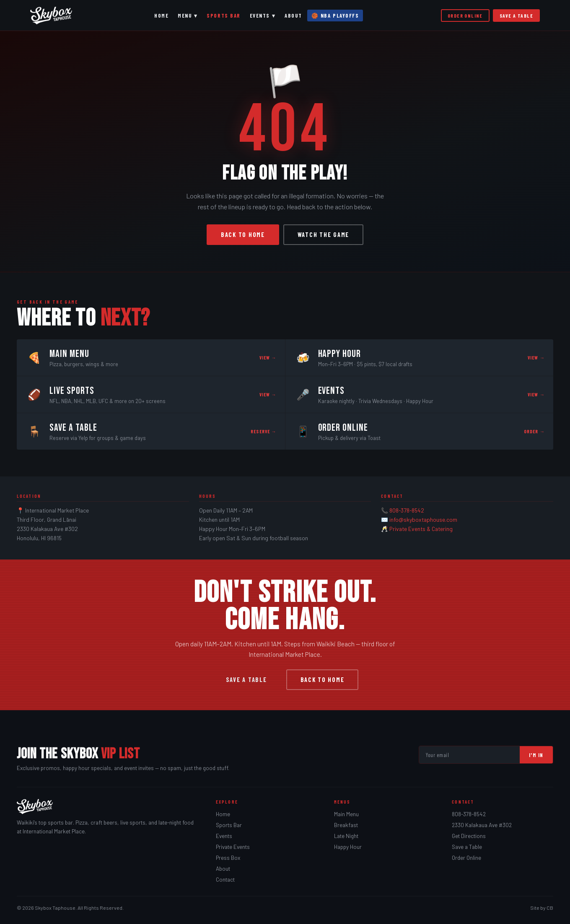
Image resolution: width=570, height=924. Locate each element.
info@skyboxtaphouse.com (423, 519)
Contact (225, 880)
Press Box (228, 858)
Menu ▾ (188, 16)
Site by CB (542, 908)
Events (224, 836)
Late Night (346, 836)
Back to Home (243, 235)
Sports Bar (223, 16)
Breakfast (346, 825)
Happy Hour (348, 847)
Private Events (233, 847)
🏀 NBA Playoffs (335, 16)
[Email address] (469, 755)
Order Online (465, 16)
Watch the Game (323, 235)
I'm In (536, 755)
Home (161, 16)
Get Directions (469, 836)
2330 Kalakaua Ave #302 (482, 825)
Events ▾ (263, 16)
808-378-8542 (407, 510)
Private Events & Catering (421, 529)
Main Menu (346, 814)
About (293, 16)
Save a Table (516, 16)
